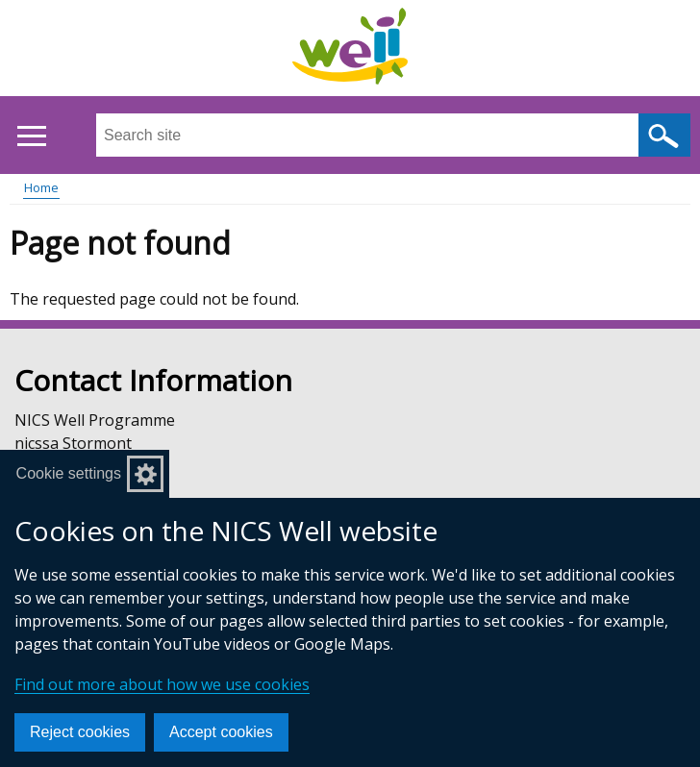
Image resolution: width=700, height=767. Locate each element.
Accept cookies (221, 732)
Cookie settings (69, 473)
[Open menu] (31, 136)
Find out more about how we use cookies (162, 684)
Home (41, 187)
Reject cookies (80, 732)
